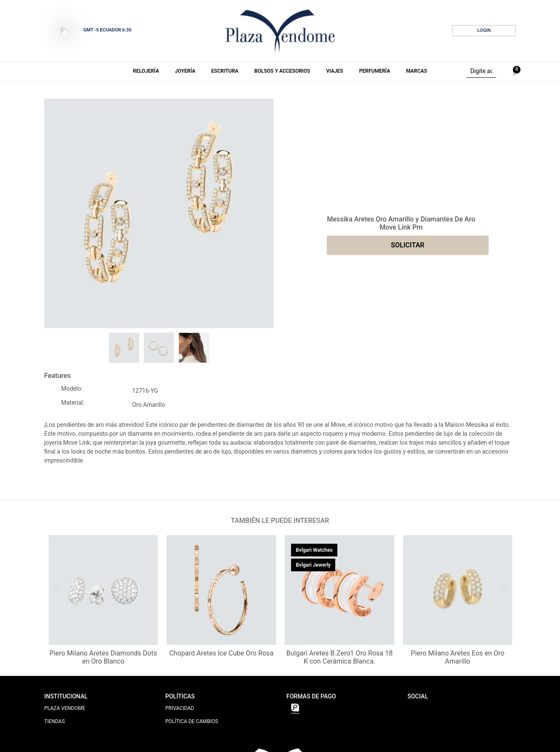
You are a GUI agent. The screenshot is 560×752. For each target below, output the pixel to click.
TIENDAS (55, 721)
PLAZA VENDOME (65, 708)
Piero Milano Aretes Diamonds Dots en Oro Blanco (103, 657)
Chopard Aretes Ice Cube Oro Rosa (221, 653)
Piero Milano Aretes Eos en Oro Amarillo (458, 657)
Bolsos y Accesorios (282, 71)
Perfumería (375, 71)
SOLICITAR (408, 245)
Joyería (185, 71)
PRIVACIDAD (180, 708)
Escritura (225, 71)
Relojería (146, 71)
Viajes (334, 71)
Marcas (417, 71)
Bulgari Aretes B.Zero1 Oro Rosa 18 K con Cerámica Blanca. (340, 657)
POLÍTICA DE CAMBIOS (192, 721)
